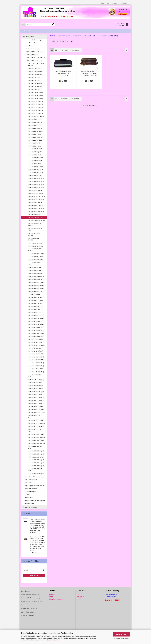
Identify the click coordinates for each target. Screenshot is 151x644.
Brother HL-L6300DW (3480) (36, 434)
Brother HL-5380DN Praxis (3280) (35, 264)
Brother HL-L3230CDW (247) (36, 395)
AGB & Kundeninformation (29, 609)
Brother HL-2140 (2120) (35, 134)
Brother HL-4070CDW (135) (36, 200)
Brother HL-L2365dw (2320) (36, 327)
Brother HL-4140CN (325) (35, 203)
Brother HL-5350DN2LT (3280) (34, 250)
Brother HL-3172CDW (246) (36, 188)
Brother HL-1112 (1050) (35, 80)
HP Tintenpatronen (30, 492)
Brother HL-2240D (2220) (35, 149)
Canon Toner (28, 483)
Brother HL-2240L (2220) (35, 152)
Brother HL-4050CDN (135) (36, 194)
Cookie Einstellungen (27, 615)
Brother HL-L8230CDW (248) (36, 451)
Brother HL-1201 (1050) (35, 89)
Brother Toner (28, 46)
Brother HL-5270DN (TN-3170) (35, 229)
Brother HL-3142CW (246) (35, 173)
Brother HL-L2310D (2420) (35, 300)
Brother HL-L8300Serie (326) (36, 463)
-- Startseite (26, 31)
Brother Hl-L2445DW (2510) (36, 363)
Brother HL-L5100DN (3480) (36, 410)
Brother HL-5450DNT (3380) (36, 277)
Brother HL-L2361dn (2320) (36, 324)
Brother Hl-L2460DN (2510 (35, 369)
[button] (105, 3)
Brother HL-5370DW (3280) (36, 257)
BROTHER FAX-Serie (32, 55)
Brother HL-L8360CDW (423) (36, 474)
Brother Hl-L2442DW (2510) (36, 357)
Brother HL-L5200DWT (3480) (36, 423)
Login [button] (115, 3)
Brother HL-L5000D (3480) (35, 406)
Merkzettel (123, 3)
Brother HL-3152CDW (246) (36, 182)
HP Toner (27, 495)
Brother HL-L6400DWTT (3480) (35, 447)
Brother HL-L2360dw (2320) (36, 321)
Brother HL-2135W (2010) (35, 131)
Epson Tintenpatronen (31, 489)
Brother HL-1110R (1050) (35, 75)
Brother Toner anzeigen (33, 49)
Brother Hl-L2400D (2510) (35, 339)
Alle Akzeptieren (121, 634)
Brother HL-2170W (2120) (35, 143)
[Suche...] (24, 24)
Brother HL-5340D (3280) (35, 243)
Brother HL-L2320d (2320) (35, 303)
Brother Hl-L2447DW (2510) (36, 366)
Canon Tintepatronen (31, 480)
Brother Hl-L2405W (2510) (35, 351)
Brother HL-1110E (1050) (35, 72)
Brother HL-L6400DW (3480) (36, 440)
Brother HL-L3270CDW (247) (36, 401)
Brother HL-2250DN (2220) (35, 158)
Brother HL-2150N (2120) (35, 140)
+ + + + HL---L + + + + (34, 294)
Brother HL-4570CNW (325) (36, 211)
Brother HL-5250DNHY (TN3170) (34, 224)
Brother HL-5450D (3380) (35, 271)
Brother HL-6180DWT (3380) (36, 292)
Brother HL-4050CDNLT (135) (36, 197)
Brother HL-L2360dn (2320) (36, 318)
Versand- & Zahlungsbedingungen (31, 598)
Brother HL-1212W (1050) (35, 98)
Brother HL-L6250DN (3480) (36, 426)
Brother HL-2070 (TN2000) (35, 113)
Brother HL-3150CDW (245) (36, 179)
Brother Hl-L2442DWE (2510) (36, 360)
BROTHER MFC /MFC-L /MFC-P (35, 58)
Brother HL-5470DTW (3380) (36, 280)
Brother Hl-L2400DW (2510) (36, 342)
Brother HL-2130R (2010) (35, 122)
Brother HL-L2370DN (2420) (36, 330)
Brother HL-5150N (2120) (35, 214)
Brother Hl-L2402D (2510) (35, 348)
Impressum (25, 605)
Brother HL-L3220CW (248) (36, 389)
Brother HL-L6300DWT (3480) (36, 437)
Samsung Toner (29, 504)
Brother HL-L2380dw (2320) (36, 336)
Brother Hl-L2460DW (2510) (36, 372)
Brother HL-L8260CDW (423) (36, 460)
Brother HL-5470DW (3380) (36, 283)
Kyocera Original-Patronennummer (35, 501)
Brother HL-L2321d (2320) (35, 306)
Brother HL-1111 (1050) (35, 78)
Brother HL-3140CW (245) (35, 170)
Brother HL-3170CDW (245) (36, 185)
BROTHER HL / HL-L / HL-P (34, 61)
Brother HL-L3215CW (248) (36, 386)
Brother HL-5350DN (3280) (35, 246)
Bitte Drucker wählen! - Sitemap (31, 594)
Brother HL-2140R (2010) (35, 137)
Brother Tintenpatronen (31, 43)
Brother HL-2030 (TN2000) (35, 101)
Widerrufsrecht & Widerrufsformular (32, 601)
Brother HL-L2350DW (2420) (36, 312)
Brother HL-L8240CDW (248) (36, 454)
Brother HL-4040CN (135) (35, 191)
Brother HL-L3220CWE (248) (36, 392)
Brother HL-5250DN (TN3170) (36, 220)
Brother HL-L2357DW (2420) (36, 315)
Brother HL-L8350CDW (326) (36, 466)
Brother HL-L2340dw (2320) (36, 309)
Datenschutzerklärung (54, 640)
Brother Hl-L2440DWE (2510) (36, 354)
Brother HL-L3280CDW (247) (36, 404)
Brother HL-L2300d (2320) (35, 298)
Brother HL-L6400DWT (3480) (36, 443)
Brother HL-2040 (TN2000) (35, 110)
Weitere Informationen (121, 639)
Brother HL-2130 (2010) (35, 119)
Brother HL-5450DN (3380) (35, 274)
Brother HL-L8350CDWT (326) (35, 470)
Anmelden (34, 575)
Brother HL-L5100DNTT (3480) (35, 416)
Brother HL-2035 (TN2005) (35, 104)
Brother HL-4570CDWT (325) (36, 209)
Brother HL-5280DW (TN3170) (34, 239)
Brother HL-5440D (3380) (35, 268)
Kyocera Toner (29, 498)
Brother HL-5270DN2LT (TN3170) (34, 234)
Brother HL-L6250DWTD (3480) (35, 430)
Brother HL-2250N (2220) (35, 161)
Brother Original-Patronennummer (34, 477)
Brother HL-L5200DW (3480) (36, 420)
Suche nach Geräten (29, 36)
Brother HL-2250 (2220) (35, 155)
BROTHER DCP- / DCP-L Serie (35, 52)
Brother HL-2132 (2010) (35, 125)
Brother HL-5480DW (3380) (36, 286)
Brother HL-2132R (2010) (35, 128)
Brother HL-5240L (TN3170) (36, 217)
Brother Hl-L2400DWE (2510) (36, 345)
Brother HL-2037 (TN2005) (35, 107)
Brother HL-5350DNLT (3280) (36, 254)
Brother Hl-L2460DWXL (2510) (34, 376)
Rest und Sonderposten (30, 507)
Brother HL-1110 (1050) (35, 69)
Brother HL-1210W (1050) (35, 92)
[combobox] (64, 50)
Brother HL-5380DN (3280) (35, 260)
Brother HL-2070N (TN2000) (36, 116)
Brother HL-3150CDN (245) (36, 176)
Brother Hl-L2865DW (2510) (36, 380)
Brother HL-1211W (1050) (35, 95)
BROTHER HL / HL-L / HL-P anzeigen (36, 65)
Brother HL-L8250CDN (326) (36, 457)
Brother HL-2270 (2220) (35, 164)
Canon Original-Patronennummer (34, 486)
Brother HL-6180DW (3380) (36, 289)
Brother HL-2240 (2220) (35, 146)
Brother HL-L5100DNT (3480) (36, 413)
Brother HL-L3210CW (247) (36, 383)
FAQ (78, 594)
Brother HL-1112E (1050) (35, 84)
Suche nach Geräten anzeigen (33, 40)
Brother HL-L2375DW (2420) (36, 333)
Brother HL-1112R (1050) (35, 87)
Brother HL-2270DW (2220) (36, 167)
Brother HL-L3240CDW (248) (36, 398)
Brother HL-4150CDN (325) (36, 206)
